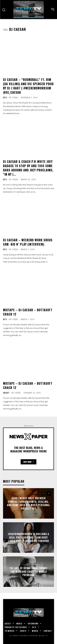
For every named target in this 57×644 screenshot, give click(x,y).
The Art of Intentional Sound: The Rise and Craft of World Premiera (28, 572)
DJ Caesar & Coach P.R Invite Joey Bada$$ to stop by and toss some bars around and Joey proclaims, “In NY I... (28, 168)
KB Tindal (14, 97)
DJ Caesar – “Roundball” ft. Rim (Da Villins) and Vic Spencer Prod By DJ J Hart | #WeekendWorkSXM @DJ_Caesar (28, 86)
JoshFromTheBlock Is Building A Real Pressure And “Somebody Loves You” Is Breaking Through (28, 538)
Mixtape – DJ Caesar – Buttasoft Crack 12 (28, 312)
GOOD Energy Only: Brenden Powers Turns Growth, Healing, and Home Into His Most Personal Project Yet (28, 503)
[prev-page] (43, 493)
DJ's (5, 98)
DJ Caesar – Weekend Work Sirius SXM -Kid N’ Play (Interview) (28, 242)
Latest (6, 393)
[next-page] (49, 493)
